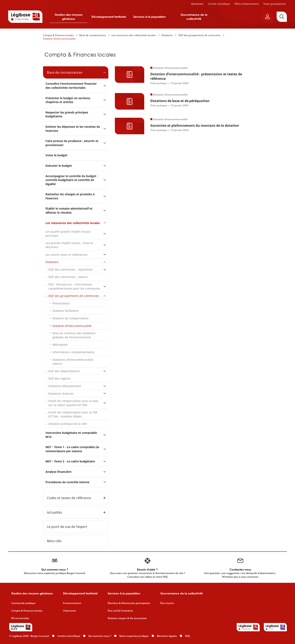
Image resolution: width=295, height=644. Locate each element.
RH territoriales (20, 618)
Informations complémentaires (74, 352)
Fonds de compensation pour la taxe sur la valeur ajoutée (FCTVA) (73, 403)
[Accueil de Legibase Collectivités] (25, 17)
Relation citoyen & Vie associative (127, 618)
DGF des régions (59, 378)
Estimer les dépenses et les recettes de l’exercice (73, 129)
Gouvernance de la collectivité (194, 17)
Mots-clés (54, 541)
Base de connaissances (93, 35)
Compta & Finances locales (58, 35)
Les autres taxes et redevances (67, 255)
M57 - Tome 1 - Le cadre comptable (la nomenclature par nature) (72, 449)
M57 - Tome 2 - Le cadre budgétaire (70, 461)
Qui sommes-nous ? (100, 636)
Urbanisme (69, 611)
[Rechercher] (282, 17)
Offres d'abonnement (247, 4)
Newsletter (197, 4)
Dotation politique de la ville (68, 424)
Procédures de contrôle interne (68, 482)
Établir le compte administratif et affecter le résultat (69, 210)
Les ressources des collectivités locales (134, 35)
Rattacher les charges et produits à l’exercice (70, 196)
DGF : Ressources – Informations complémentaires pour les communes (74, 286)
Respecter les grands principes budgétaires (67, 114)
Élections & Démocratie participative (129, 603)
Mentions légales (167, 636)
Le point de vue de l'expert (67, 527)
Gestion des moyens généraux (69, 17)
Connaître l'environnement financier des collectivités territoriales (71, 86)
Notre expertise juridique (134, 636)
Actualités (54, 512)
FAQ (187, 636)
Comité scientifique (219, 4)
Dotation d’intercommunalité (59, 39)
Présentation (61, 303)
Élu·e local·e (167, 603)
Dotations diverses (61, 394)
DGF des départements (64, 371)
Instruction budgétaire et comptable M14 (71, 435)
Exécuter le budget (59, 166)
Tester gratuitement (274, 4)
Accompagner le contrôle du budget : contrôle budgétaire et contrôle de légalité (72, 180)
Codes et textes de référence (69, 498)
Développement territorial (109, 17)
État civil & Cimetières (120, 611)
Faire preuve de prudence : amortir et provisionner (72, 143)
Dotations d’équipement (65, 386)
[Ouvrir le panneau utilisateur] (267, 17)
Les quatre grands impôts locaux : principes (69, 234)
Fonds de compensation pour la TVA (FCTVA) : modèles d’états (73, 414)
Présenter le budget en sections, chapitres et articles (68, 100)
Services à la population (149, 17)
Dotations (167, 35)
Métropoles (60, 345)
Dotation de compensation (70, 318)
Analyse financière (58, 472)
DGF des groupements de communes (199, 35)
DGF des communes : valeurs (68, 277)
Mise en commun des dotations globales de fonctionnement (74, 335)
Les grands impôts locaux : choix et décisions (69, 245)
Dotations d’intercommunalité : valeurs (74, 362)
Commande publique (23, 603)
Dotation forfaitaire (65, 311)
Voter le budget (56, 155)
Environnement (72, 603)
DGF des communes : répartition (70, 269)
